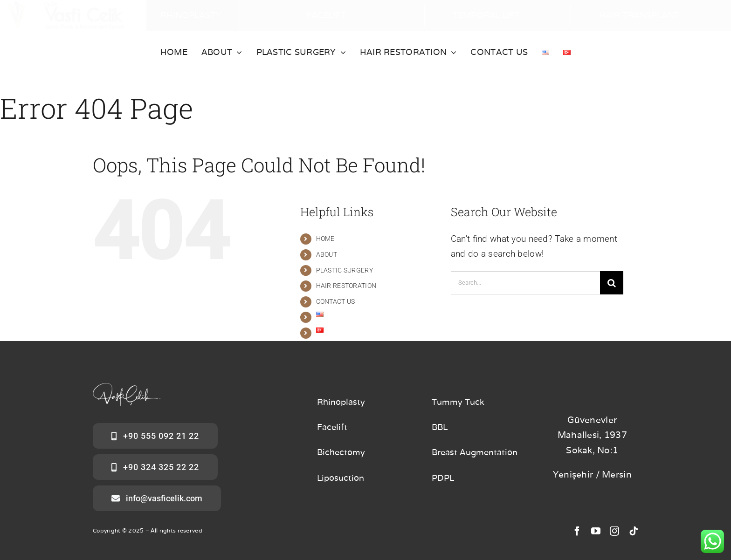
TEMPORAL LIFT (486, 15)
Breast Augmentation (475, 452)
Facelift (332, 427)
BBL (440, 427)
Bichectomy (341, 452)
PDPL (443, 478)
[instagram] (614, 531)
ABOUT (327, 254)
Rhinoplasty (341, 402)
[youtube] (596, 531)
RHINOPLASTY (191, 15)
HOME (325, 239)
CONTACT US (336, 301)
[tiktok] (634, 531)
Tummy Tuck (458, 402)
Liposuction (341, 478)
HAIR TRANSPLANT (639, 15)
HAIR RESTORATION (346, 286)
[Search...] (525, 283)
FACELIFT (326, 15)
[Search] (612, 283)
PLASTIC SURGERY (345, 270)
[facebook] (577, 531)
